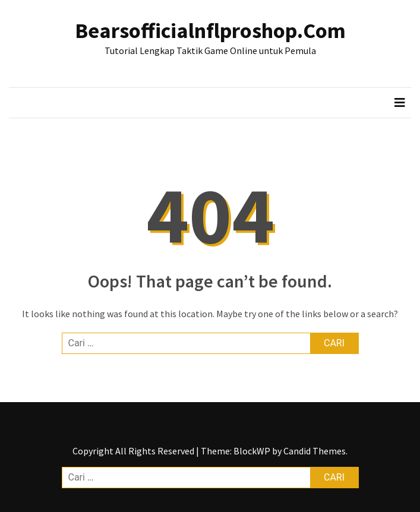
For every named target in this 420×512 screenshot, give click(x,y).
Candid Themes (315, 451)
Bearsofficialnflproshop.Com (210, 31)
